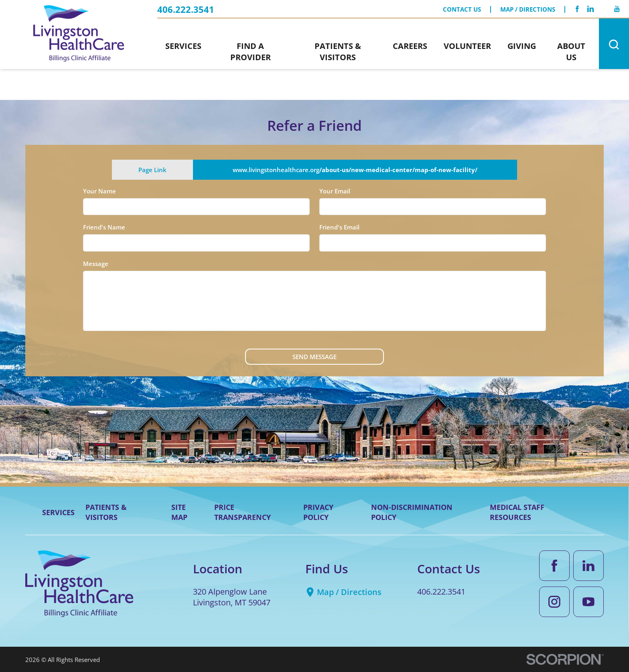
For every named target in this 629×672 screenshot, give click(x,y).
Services (58, 512)
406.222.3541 (186, 10)
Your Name (99, 191)
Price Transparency (242, 512)
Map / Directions (528, 9)
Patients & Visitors (106, 512)
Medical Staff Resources (517, 512)
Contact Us (462, 9)
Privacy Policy (318, 512)
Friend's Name (104, 227)
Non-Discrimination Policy (412, 512)
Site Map (179, 512)
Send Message (314, 357)
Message (96, 264)
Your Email (335, 191)
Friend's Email (339, 227)
